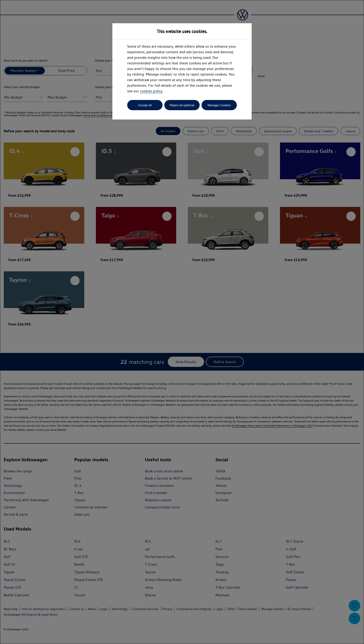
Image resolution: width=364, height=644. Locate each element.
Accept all (145, 105)
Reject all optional (182, 105)
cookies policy (151, 91)
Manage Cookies (219, 105)
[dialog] (182, 322)
